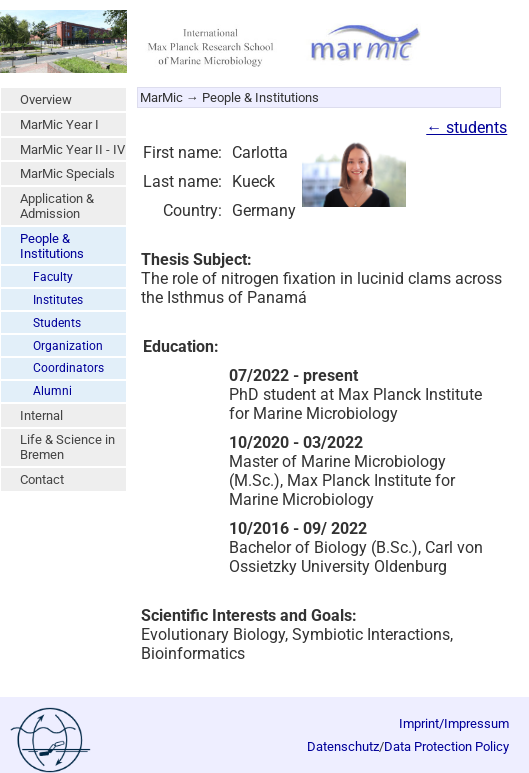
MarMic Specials (67, 173)
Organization (68, 346)
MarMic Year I (59, 124)
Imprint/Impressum (454, 723)
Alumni (52, 391)
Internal (41, 415)
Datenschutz (343, 746)
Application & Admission (57, 206)
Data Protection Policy (446, 746)
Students (57, 323)
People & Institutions (52, 246)
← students (466, 127)
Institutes (58, 300)
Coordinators (68, 368)
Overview (46, 99)
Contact (42, 479)
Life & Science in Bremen (67, 447)
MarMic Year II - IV (72, 149)
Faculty (53, 277)
